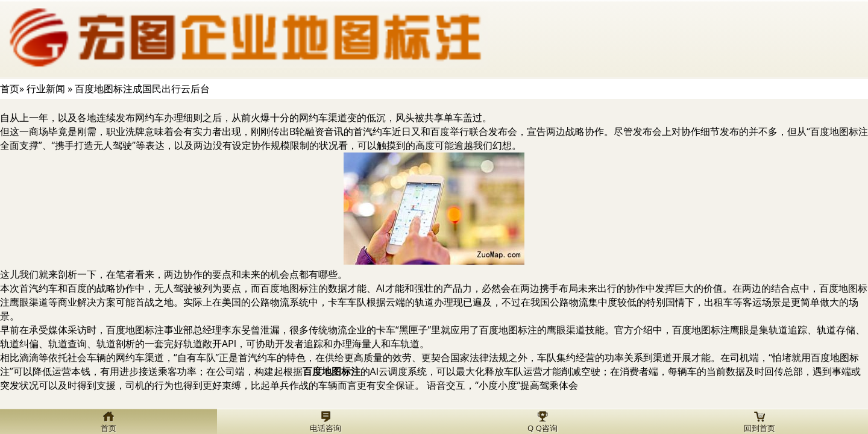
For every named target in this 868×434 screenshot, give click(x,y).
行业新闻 (46, 89)
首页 (10, 89)
